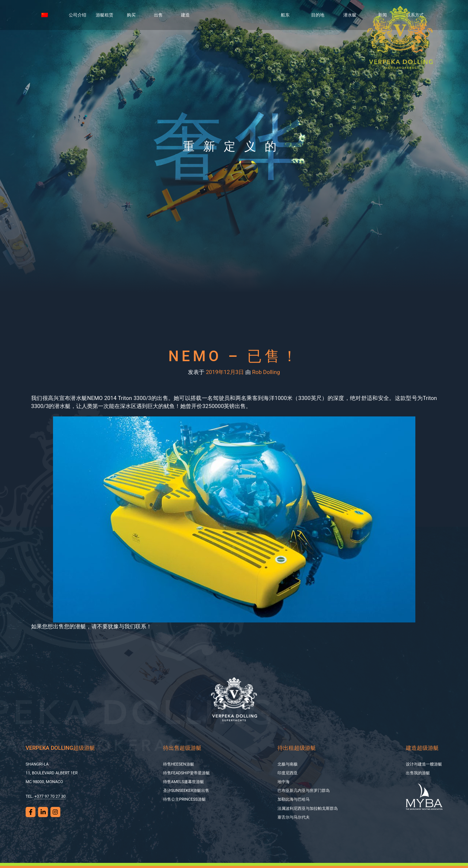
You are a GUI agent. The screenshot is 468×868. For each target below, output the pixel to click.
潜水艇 (350, 15)
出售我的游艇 (418, 773)
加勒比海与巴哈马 (294, 799)
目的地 (318, 15)
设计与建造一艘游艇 (424, 764)
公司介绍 (78, 15)
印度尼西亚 (288, 773)
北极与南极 (288, 764)
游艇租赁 (105, 15)
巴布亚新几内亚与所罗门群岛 (304, 791)
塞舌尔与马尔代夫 (294, 817)
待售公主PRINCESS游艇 (184, 799)
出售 (158, 15)
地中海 (284, 782)
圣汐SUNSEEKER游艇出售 (186, 791)
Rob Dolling (266, 372)
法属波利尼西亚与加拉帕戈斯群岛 (308, 809)
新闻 (382, 15)
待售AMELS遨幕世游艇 (184, 782)
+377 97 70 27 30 (50, 796)
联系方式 (415, 15)
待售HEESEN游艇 (179, 764)
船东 (285, 15)
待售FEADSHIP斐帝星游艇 (186, 773)
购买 (131, 15)
